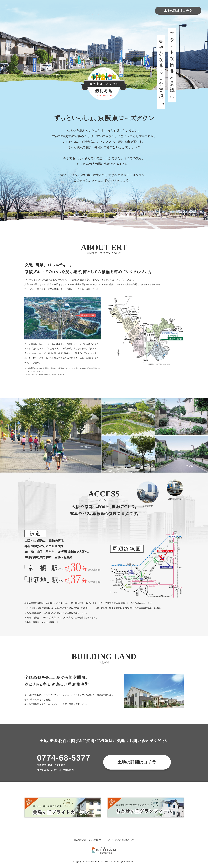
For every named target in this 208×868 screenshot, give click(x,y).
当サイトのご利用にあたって (120, 840)
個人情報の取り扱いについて (88, 840)
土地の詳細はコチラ (178, 11)
